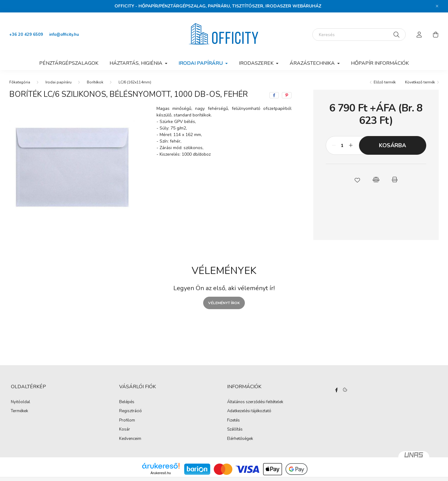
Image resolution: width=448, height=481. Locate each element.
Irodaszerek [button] (257, 63)
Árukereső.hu (161, 473)
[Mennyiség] (342, 145)
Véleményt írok (224, 303)
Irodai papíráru (58, 82)
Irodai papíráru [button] (201, 63)
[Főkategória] (20, 82)
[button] (357, 180)
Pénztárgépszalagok (69, 63)
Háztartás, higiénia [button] (137, 63)
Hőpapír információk (380, 63)
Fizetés (233, 421)
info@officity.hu (64, 35)
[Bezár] (437, 6)
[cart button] (436, 35)
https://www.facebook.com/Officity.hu (337, 390)
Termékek (19, 411)
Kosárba (392, 145)
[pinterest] (287, 95)
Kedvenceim (130, 439)
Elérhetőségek (240, 439)
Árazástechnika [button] (313, 63)
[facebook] (274, 95)
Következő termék (420, 82)
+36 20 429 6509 (26, 35)
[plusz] (351, 145)
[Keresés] (359, 35)
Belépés (127, 402)
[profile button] (419, 35)
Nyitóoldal (21, 402)
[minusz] (334, 145)
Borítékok (95, 82)
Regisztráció (131, 411)
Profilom (127, 421)
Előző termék (385, 82)
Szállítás (235, 430)
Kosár (125, 430)
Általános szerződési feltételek (255, 402)
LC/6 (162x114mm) (135, 82)
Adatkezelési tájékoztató (249, 411)
